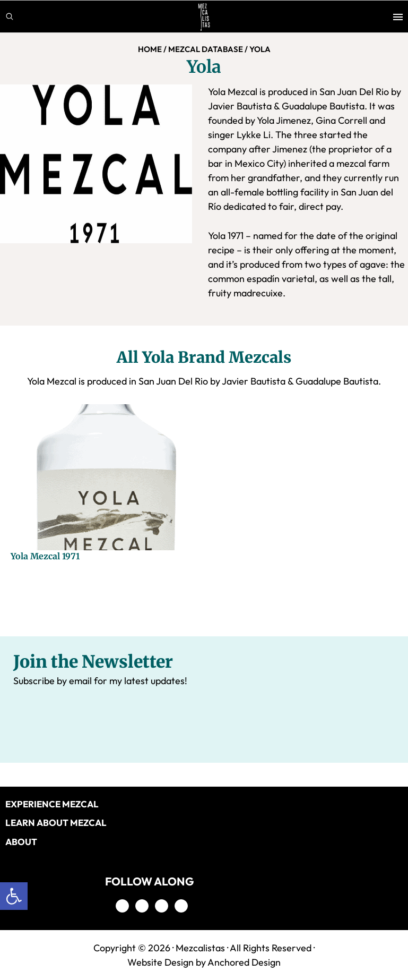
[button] (14, 896)
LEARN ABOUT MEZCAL (56, 823)
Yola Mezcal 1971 (45, 556)
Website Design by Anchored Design (204, 962)
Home (150, 49)
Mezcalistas (200, 948)
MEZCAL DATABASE (206, 49)
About (21, 842)
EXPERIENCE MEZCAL (52, 804)
